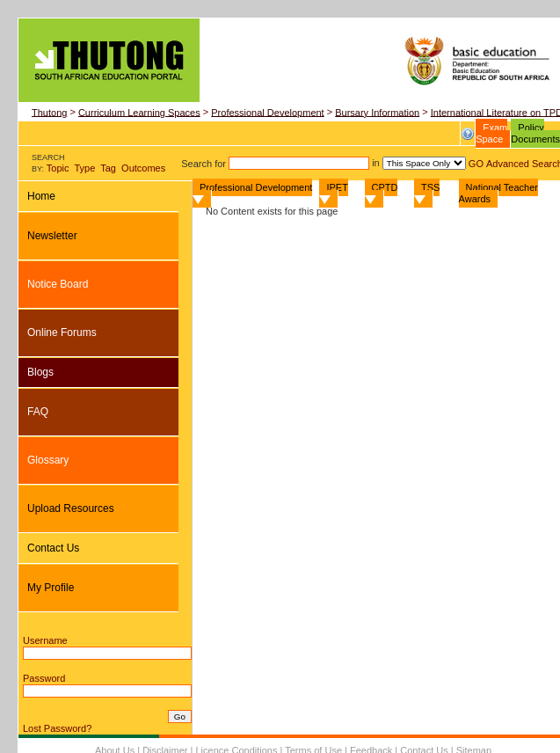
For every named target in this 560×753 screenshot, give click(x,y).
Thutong (49, 112)
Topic (58, 168)
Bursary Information (377, 112)
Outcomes (143, 168)
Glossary (48, 460)
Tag (108, 168)
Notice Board (58, 284)
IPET (333, 193)
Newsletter (52, 236)
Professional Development (267, 112)
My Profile (51, 588)
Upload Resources (71, 508)
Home (41, 196)
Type (85, 168)
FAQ (38, 412)
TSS (427, 193)
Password (44, 678)
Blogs (40, 372)
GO (477, 164)
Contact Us (53, 548)
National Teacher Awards (498, 193)
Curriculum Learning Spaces (139, 112)
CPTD (382, 193)
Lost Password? (57, 728)
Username (45, 640)
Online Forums (62, 333)
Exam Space (491, 133)
